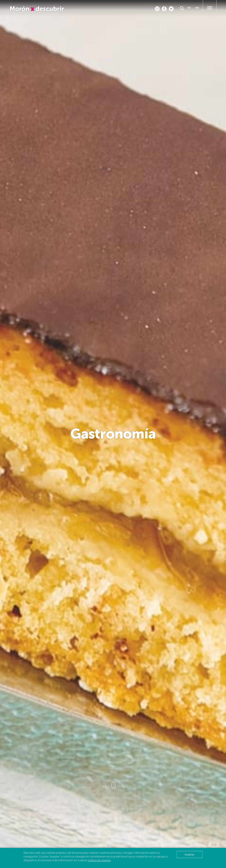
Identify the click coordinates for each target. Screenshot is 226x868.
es (189, 8)
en (197, 8)
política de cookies (99, 860)
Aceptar (190, 855)
